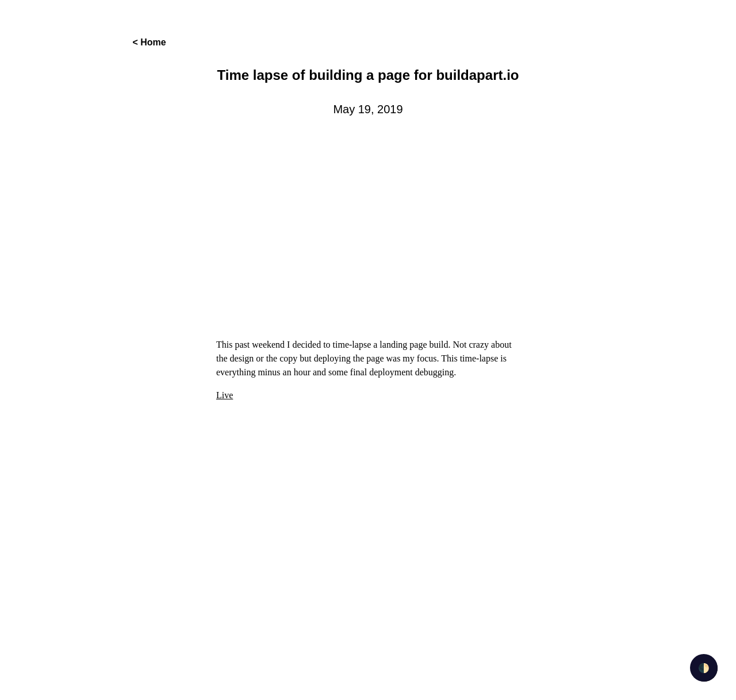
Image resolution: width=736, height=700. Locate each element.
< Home (149, 42)
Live (225, 395)
